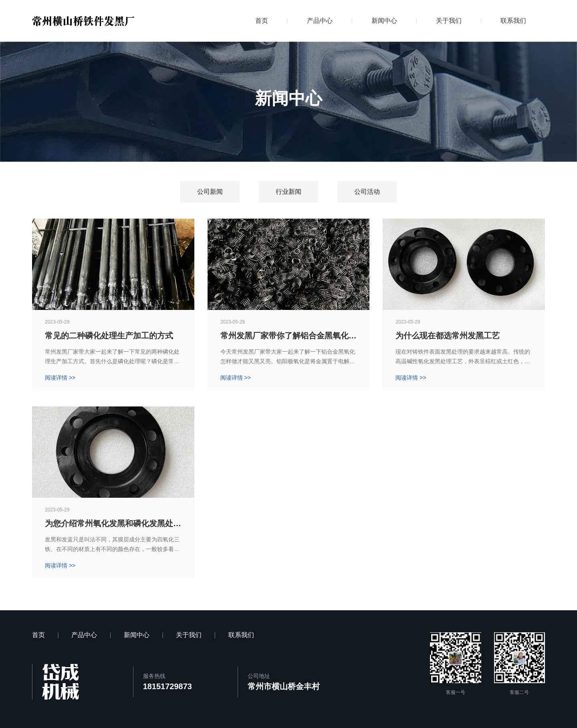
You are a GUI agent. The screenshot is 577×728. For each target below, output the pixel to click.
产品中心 (320, 21)
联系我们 (513, 21)
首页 (262, 21)
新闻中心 (384, 21)
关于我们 (449, 21)
